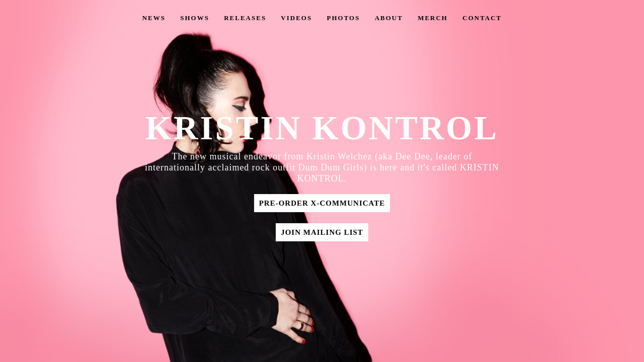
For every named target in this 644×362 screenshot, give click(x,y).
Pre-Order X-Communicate (322, 203)
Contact (482, 18)
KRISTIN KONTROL (322, 128)
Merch (433, 18)
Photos (343, 18)
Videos (296, 18)
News (154, 18)
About (389, 18)
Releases (245, 18)
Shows (195, 18)
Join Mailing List (322, 232)
